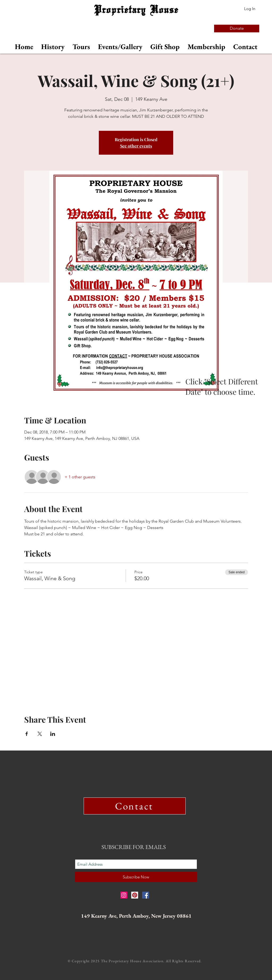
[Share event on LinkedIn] (53, 734)
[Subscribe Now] (136, 877)
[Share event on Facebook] (27, 734)
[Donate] (237, 29)
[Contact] (135, 806)
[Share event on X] (40, 734)
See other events (136, 146)
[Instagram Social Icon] (124, 895)
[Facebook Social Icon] (146, 895)
